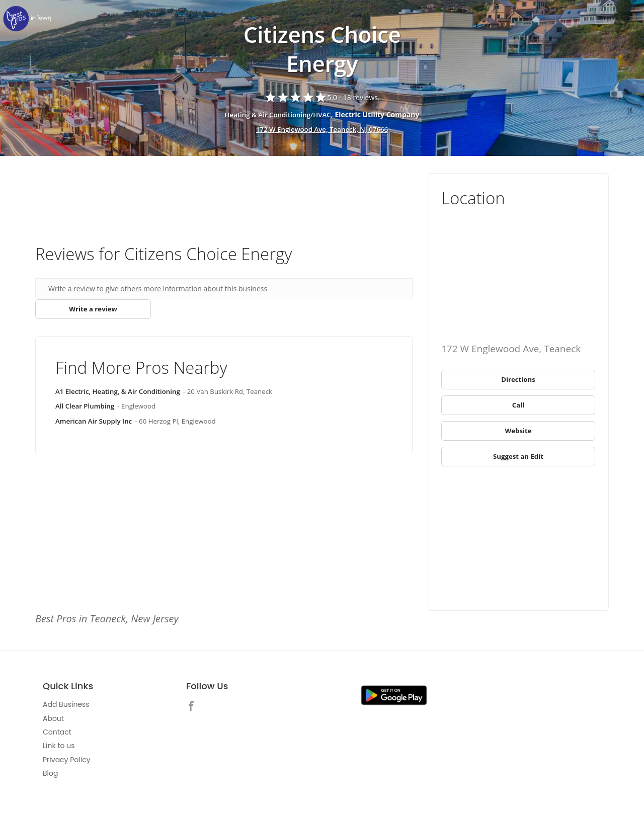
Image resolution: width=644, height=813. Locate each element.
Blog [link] (50, 777)
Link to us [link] (59, 750)
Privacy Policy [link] (67, 763)
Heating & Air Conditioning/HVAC (278, 114)
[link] (30, 19)
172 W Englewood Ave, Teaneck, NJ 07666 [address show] (322, 130)
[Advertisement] (224, 201)
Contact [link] (57, 736)
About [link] (53, 722)
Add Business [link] (66, 708)
